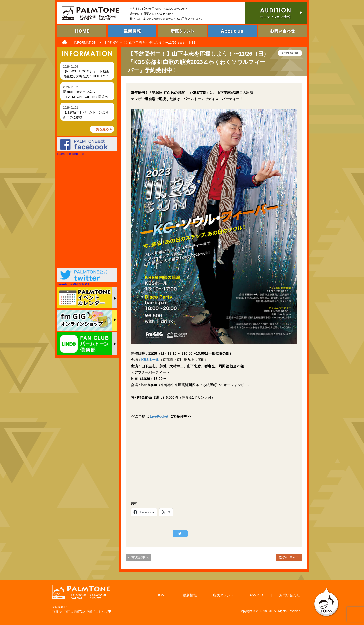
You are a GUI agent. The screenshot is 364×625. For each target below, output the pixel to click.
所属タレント (223, 595)
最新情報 (190, 595)
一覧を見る (101, 129)
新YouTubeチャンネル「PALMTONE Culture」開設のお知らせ (87, 97)
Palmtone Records (71, 154)
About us (256, 595)
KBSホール (150, 360)
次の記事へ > (289, 557)
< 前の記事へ (139, 557)
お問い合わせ (290, 595)
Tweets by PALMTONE (74, 284)
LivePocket (159, 416)
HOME (162, 595)
